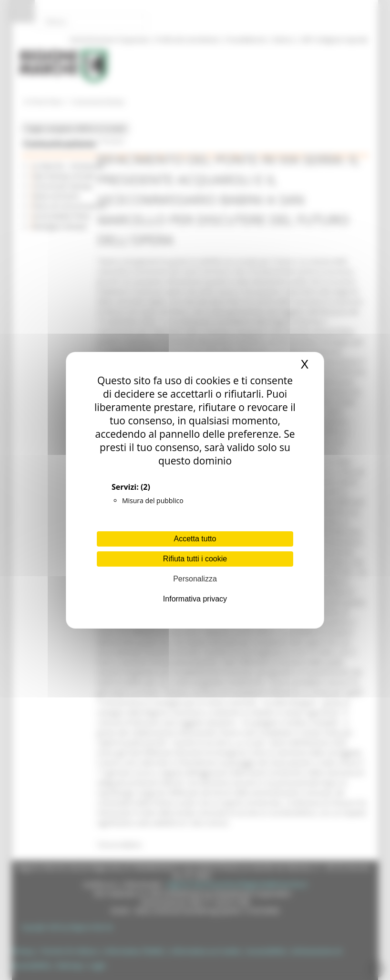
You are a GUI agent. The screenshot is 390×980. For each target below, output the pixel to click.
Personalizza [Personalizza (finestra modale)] (195, 579)
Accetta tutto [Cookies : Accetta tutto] (195, 539)
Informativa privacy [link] (195, 599)
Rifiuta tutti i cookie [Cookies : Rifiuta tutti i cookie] (195, 559)
